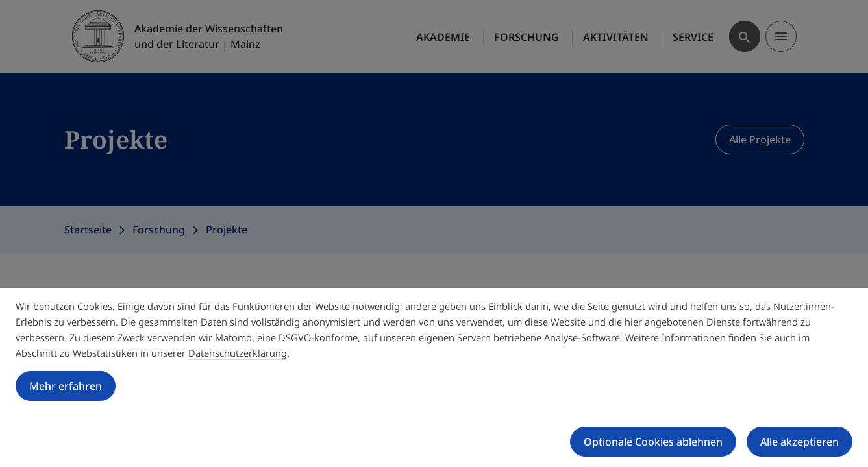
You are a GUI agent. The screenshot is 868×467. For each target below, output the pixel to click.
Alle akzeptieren (800, 442)
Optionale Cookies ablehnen (653, 442)
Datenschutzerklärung (238, 353)
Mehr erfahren (66, 386)
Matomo (233, 337)
